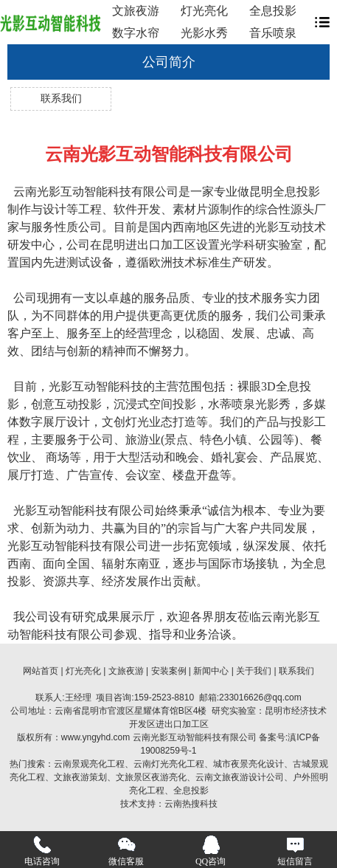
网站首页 (41, 671)
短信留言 (295, 851)
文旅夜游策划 (80, 777)
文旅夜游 (136, 11)
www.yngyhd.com (95, 737)
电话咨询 (42, 851)
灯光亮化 (204, 11)
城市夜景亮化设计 (249, 764)
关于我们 (254, 671)
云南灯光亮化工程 (169, 764)
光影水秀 (204, 33)
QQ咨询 (211, 851)
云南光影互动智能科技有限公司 (195, 737)
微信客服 (126, 851)
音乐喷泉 (273, 33)
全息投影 (273, 11)
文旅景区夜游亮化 (151, 777)
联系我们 (61, 99)
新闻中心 (211, 671)
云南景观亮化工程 (89, 764)
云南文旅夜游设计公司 (240, 777)
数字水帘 (136, 33)
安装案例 (169, 671)
